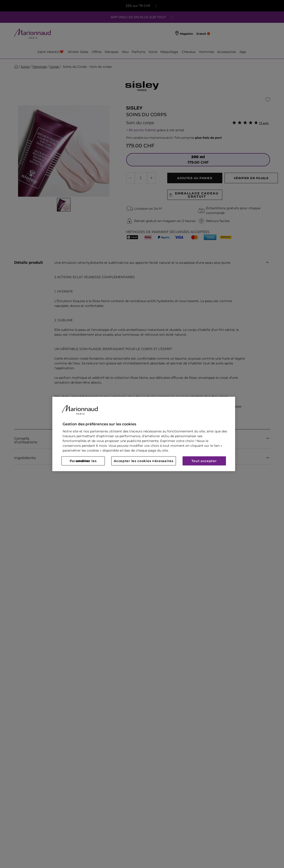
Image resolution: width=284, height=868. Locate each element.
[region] (144, 434)
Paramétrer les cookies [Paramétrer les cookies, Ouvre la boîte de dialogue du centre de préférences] (83, 461)
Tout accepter (204, 461)
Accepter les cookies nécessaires (143, 461)
